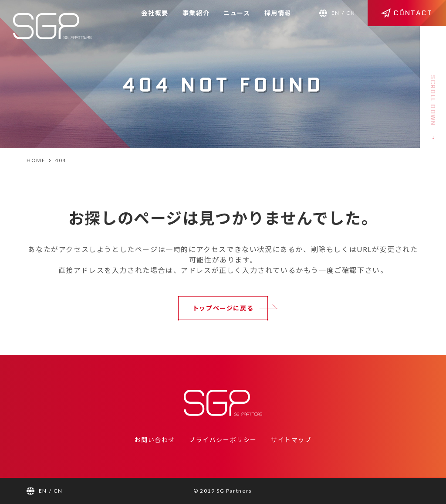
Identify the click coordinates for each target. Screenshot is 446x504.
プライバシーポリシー (223, 440)
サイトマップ (291, 440)
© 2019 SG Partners (223, 491)
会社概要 (155, 13)
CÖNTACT (407, 13)
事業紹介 (196, 13)
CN (351, 13)
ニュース (237, 13)
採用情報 (278, 13)
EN (336, 13)
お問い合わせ (155, 440)
